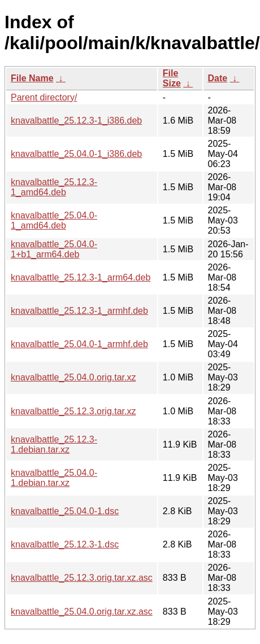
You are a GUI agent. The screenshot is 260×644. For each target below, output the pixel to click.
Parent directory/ (44, 97)
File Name (32, 78)
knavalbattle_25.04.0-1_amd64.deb (54, 220)
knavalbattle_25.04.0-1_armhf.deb (79, 344)
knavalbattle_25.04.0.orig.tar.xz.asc (82, 612)
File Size (172, 78)
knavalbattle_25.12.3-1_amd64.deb (54, 187)
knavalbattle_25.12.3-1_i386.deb (76, 121)
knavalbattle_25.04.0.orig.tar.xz (73, 377)
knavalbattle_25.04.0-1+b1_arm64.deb (54, 249)
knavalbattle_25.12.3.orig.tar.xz (73, 411)
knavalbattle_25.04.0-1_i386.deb (76, 154)
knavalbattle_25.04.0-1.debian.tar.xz (54, 478)
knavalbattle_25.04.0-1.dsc (65, 511)
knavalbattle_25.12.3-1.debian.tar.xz (54, 444)
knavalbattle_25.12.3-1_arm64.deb (81, 277)
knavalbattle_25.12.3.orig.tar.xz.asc (82, 578)
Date (218, 78)
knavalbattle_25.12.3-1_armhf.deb (79, 311)
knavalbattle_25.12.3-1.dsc (65, 544)
